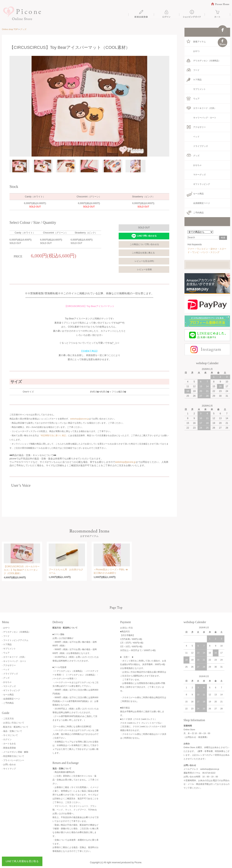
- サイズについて (10, 735)
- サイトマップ (9, 769)
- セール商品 (8, 695)
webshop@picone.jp (80, 419)
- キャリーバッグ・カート (14, 661)
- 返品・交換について (12, 731)
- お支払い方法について (13, 723)
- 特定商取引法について (13, 756)
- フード (6, 636)
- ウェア (6, 653)
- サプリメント (9, 649)
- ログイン (7, 739)
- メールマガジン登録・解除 (15, 752)
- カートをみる (9, 744)
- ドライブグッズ (10, 674)
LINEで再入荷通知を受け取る (22, 861)
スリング (215, 252)
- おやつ (6, 628)
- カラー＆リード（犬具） (14, 657)
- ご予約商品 (8, 703)
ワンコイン (202, 249)
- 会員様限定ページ (11, 699)
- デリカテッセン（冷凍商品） (16, 632)
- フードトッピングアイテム (15, 640)
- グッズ (6, 678)
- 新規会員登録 (9, 748)
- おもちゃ (7, 682)
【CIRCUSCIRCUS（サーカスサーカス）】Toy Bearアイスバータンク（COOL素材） (22, 570)
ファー (191, 249)
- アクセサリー (9, 665)
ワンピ (195, 252)
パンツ (205, 252)
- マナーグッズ (9, 686)
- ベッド (6, 669)
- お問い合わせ (9, 764)
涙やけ (214, 249)
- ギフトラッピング (11, 690)
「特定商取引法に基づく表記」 (53, 435)
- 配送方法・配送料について (15, 727)
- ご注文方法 (8, 718)
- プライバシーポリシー (13, 760)
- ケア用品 (7, 644)
